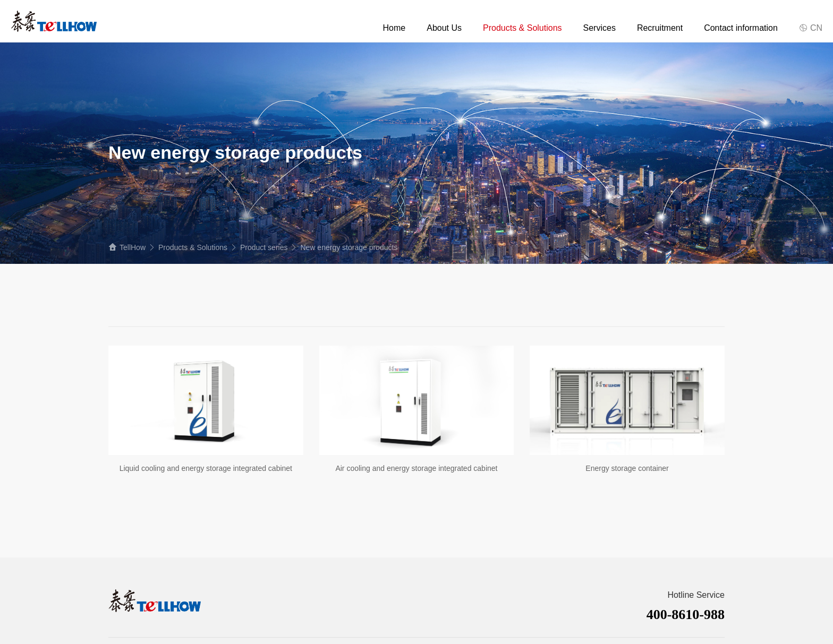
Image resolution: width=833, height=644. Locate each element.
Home (394, 28)
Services (600, 28)
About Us (444, 28)
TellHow (133, 247)
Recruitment (660, 28)
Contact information (741, 28)
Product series (264, 247)
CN (811, 28)
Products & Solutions (522, 28)
